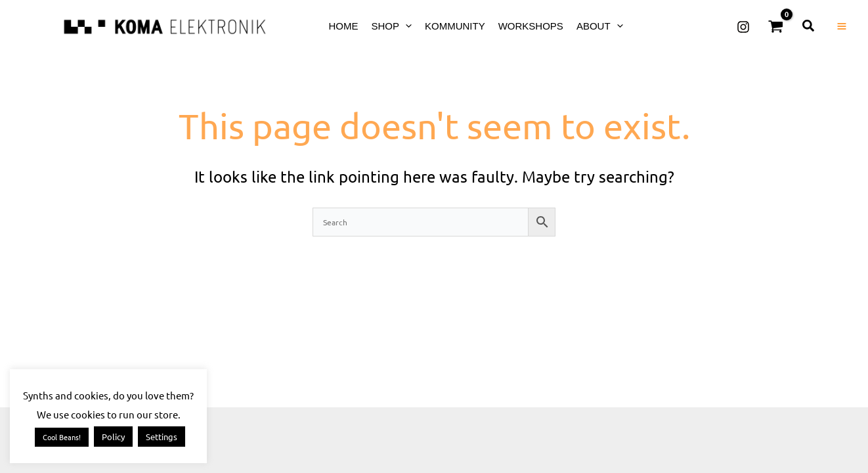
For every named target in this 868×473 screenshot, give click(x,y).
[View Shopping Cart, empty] (776, 26)
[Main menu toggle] (842, 26)
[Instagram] (743, 27)
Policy (113, 437)
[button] (405, 26)
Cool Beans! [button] (62, 437)
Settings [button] (162, 437)
